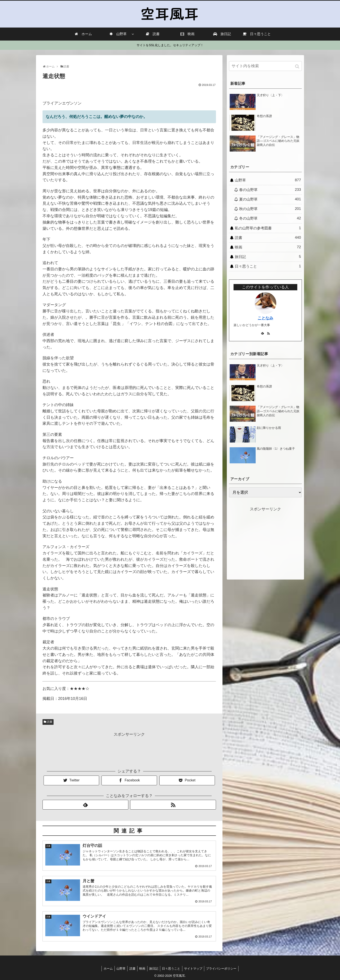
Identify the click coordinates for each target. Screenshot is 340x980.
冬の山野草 (270, 218)
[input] (265, 66)
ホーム (106, 968)
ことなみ (265, 318)
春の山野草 (270, 190)
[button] (298, 66)
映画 (268, 247)
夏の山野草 (270, 199)
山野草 (268, 180)
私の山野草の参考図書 (268, 228)
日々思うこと (268, 266)
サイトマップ (195, 968)
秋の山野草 (270, 209)
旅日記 (268, 257)
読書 (50, 722)
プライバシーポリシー (224, 968)
